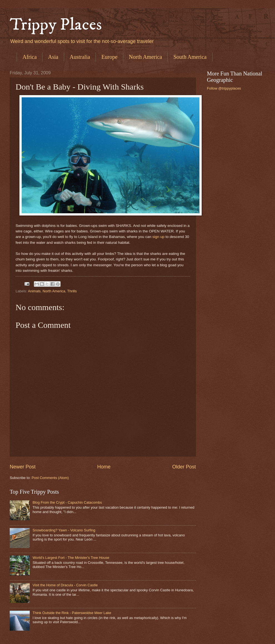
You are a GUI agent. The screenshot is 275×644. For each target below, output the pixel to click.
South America (190, 57)
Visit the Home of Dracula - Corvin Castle (65, 585)
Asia (53, 57)
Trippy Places (56, 25)
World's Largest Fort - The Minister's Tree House (71, 558)
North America (145, 57)
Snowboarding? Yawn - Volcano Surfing (64, 530)
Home (104, 467)
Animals (34, 291)
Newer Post (23, 467)
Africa (30, 57)
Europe (109, 57)
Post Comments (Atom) (50, 478)
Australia (80, 57)
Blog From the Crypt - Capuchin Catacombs (67, 502)
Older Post (184, 467)
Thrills (72, 291)
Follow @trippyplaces (224, 88)
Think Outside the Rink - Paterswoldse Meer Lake (72, 613)
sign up (158, 237)
